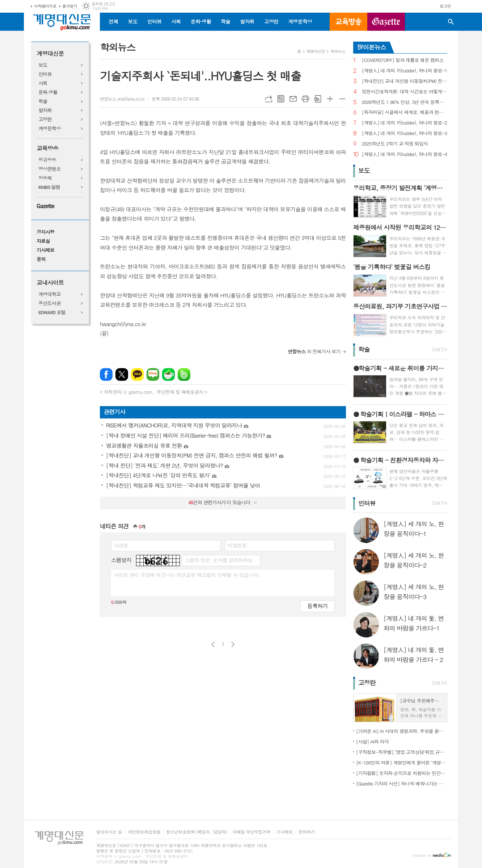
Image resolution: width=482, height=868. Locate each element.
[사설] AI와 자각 (372, 741)
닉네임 (121, 545)
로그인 (445, 6)
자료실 (43, 241)
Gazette (45, 206)
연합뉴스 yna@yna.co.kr (122, 99)
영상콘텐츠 (49, 169)
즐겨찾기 (70, 6)
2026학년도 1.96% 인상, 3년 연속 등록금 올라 (405, 102)
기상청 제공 (100, 9)
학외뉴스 (338, 51)
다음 (233, 644)
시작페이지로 (45, 6)
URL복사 (269, 99)
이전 (213, 644)
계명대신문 (50, 54)
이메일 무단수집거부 (252, 832)
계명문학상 (300, 21)
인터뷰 (154, 21)
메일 (293, 99)
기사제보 (45, 250)
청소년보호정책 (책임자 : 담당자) (196, 832)
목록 (281, 99)
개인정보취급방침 (144, 832)
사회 (176, 21)
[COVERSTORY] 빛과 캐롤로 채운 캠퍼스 (403, 60)
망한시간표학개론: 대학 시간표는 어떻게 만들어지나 (405, 92)
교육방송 (348, 22)
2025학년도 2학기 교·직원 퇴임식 (395, 144)
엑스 (122, 374)
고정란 (271, 21)
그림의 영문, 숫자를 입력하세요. (219, 560)
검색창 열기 (451, 22)
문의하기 (307, 832)
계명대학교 (49, 294)
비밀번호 (237, 545)
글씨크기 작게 (342, 99)
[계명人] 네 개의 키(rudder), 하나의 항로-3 (405, 133)
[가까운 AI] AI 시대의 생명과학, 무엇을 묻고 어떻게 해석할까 (402, 731)
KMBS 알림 (49, 187)
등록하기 (317, 606)
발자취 (247, 21)
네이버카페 (168, 374)
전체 (113, 21)
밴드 (184, 374)
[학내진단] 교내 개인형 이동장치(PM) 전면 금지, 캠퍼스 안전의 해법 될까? (405, 81)
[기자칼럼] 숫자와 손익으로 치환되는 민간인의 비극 (402, 773)
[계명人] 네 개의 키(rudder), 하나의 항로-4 (405, 154)
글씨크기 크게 (330, 99)
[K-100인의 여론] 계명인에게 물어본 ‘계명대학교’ (402, 762)
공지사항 (45, 232)
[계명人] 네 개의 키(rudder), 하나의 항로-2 (405, 123)
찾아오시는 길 (109, 832)
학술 (225, 21)
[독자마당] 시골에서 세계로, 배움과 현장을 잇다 (405, 112)
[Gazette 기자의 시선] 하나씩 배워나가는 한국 (402, 783)
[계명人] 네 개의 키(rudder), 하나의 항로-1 (405, 71)
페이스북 (106, 374)
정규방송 (47, 160)
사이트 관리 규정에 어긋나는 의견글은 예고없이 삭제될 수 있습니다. (187, 575)
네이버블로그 (153, 374)
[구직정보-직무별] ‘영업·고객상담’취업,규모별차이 (402, 752)
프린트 (305, 99)
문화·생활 (200, 21)
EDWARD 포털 (52, 313)
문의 (41, 259)
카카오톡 (137, 374)
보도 (132, 21)
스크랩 (318, 99)
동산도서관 (49, 304)
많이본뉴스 (372, 47)
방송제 (45, 178)
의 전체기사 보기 (314, 351)
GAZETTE (386, 22)
